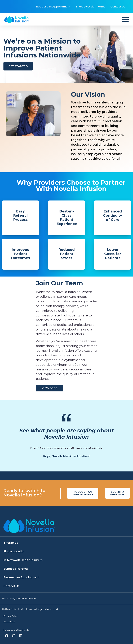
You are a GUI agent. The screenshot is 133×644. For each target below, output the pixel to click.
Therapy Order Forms (90, 7)
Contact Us (118, 7)
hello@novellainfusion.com (22, 598)
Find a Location (14, 551)
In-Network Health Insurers (23, 560)
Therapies (11, 543)
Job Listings (9, 621)
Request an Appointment (53, 7)
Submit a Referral (16, 569)
